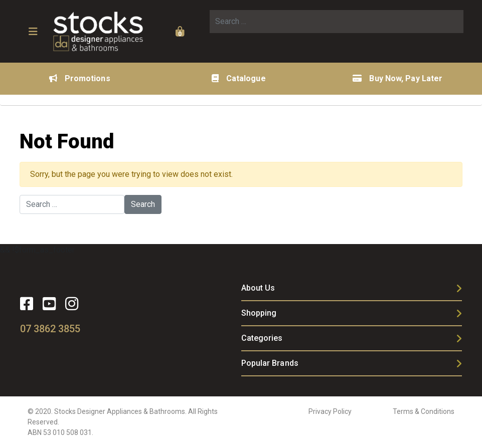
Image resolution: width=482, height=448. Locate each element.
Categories (262, 338)
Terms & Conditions (424, 411)
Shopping (259, 313)
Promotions (80, 78)
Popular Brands (270, 363)
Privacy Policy (330, 411)
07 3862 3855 (50, 329)
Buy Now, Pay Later (397, 78)
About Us (258, 288)
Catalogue (239, 78)
